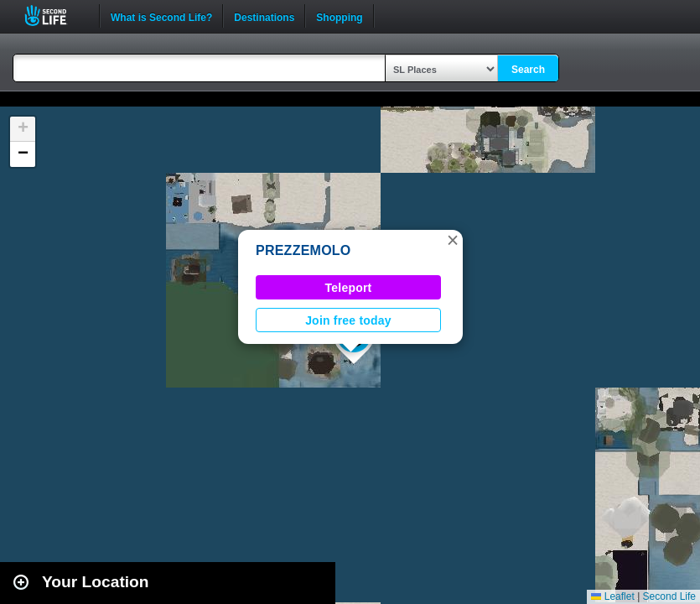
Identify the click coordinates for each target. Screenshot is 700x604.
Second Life (55, 16)
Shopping (339, 16)
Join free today (348, 320)
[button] (453, 240)
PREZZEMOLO (303, 250)
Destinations (264, 16)
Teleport (349, 288)
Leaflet (612, 596)
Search (528, 70)
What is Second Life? (161, 16)
